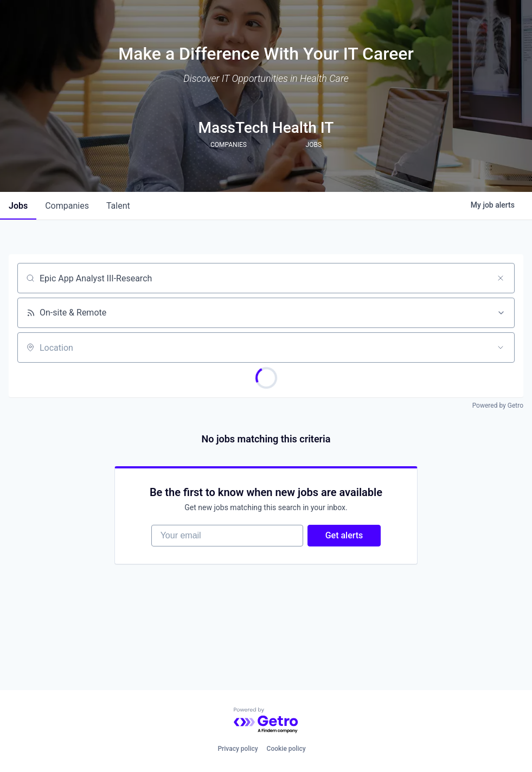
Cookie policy (286, 749)
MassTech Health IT (266, 128)
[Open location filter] (501, 348)
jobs (18, 206)
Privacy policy (238, 749)
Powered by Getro (498, 406)
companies (67, 206)
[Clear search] (501, 278)
